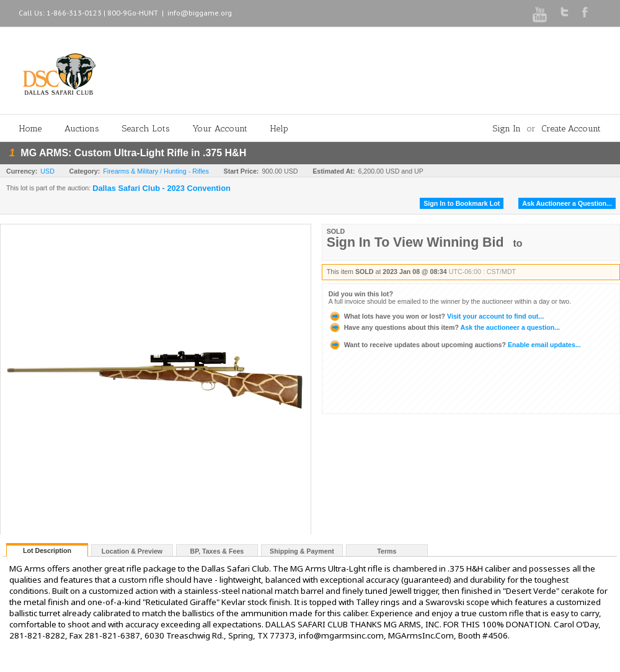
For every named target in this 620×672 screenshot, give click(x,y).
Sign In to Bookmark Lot (462, 203)
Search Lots (146, 129)
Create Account (571, 129)
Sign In (507, 129)
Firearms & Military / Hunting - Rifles (156, 171)
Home (30, 129)
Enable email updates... (455, 345)
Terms (387, 551)
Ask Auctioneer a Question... (567, 203)
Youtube (540, 15)
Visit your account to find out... (436, 316)
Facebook (585, 12)
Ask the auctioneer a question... (444, 327)
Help (279, 129)
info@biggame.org (200, 13)
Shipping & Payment (302, 551)
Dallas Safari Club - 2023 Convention (162, 188)
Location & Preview (132, 551)
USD (47, 171)
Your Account (220, 129)
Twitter (565, 12)
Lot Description (47, 550)
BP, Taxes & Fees (217, 551)
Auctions (82, 129)
